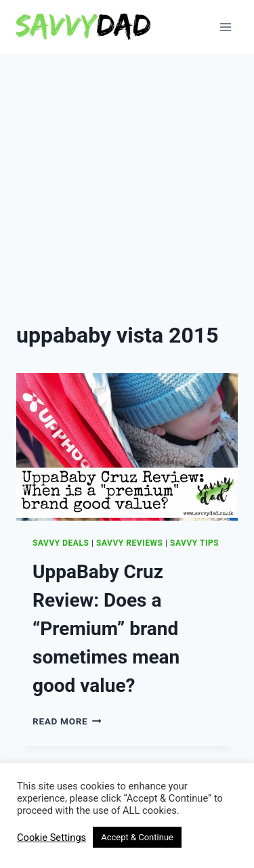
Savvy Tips (194, 543)
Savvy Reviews (129, 543)
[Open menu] (225, 27)
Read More (67, 721)
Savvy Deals (61, 543)
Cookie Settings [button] (51, 838)
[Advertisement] (127, 188)
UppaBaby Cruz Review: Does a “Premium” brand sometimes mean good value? (106, 629)
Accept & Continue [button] (137, 837)
